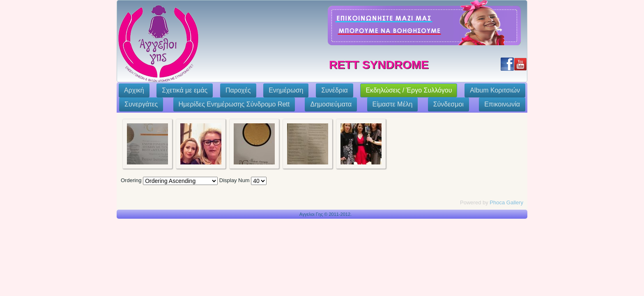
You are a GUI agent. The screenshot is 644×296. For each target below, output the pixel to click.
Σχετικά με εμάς (185, 90)
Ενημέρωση (286, 90)
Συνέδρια (335, 90)
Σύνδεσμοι (448, 104)
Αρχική (134, 90)
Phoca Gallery (506, 202)
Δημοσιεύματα (331, 104)
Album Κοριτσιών (495, 90)
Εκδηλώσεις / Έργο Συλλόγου (409, 90)
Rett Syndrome (379, 65)
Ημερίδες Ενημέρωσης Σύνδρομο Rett (234, 104)
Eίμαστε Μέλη (393, 104)
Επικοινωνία (502, 104)
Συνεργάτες (141, 104)
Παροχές (238, 90)
